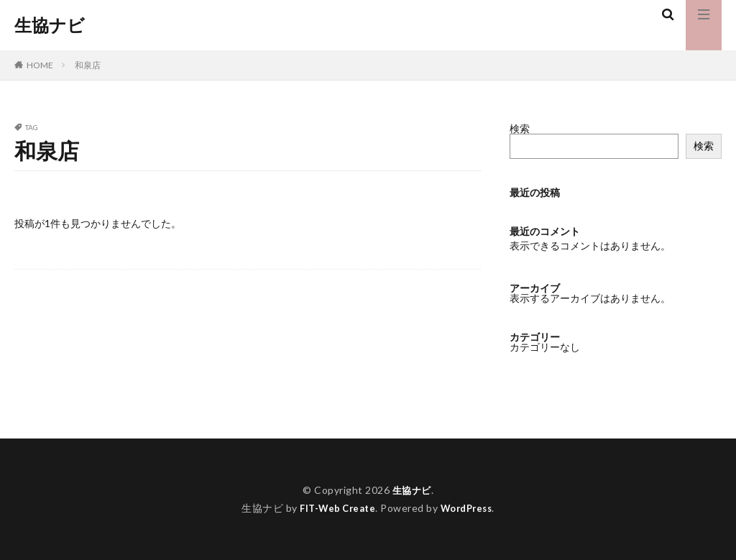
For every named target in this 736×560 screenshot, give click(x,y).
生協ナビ (50, 25)
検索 (520, 128)
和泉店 (88, 65)
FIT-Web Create (335, 508)
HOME (40, 65)
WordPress (470, 508)
